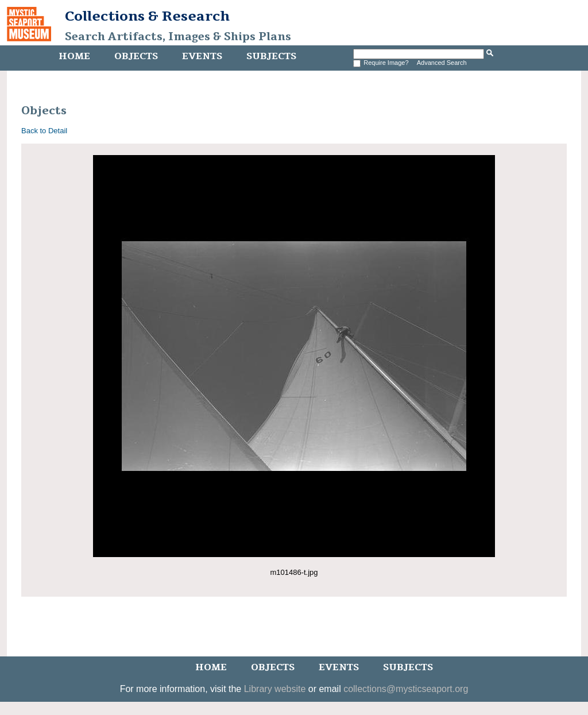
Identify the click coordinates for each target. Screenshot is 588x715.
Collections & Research (147, 16)
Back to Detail (44, 131)
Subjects (271, 56)
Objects (136, 56)
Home (74, 56)
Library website (275, 689)
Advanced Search (442, 63)
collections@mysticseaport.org (406, 689)
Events (202, 56)
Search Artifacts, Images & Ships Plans (178, 37)
